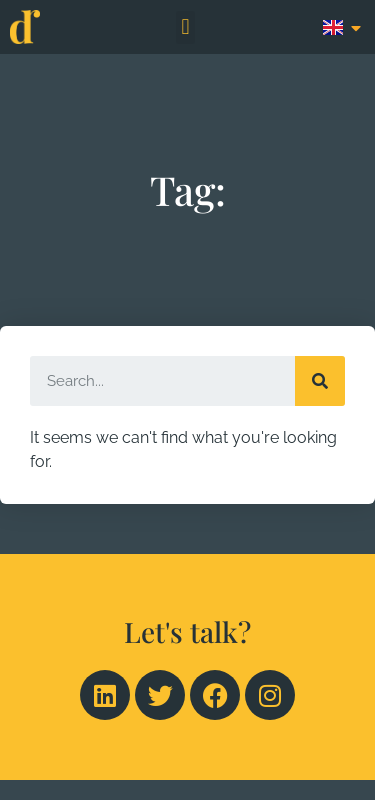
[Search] (320, 381)
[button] (185, 27)
